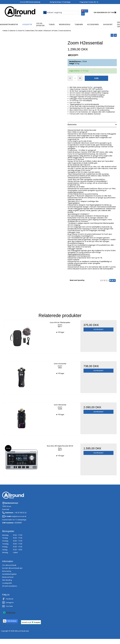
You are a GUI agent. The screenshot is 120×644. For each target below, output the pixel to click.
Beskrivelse (72, 125)
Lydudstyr (27, 25)
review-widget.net (13, 624)
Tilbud (52, 25)
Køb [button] (96, 78)
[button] (112, 35)
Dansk (85, 11)
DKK (83, 14)
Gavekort (108, 25)
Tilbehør (79, 25)
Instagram (8, 603)
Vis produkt (98, 329)
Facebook (8, 599)
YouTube (7, 606)
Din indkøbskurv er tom (105, 13)
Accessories (93, 25)
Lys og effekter (40, 25)
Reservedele (65, 25)
